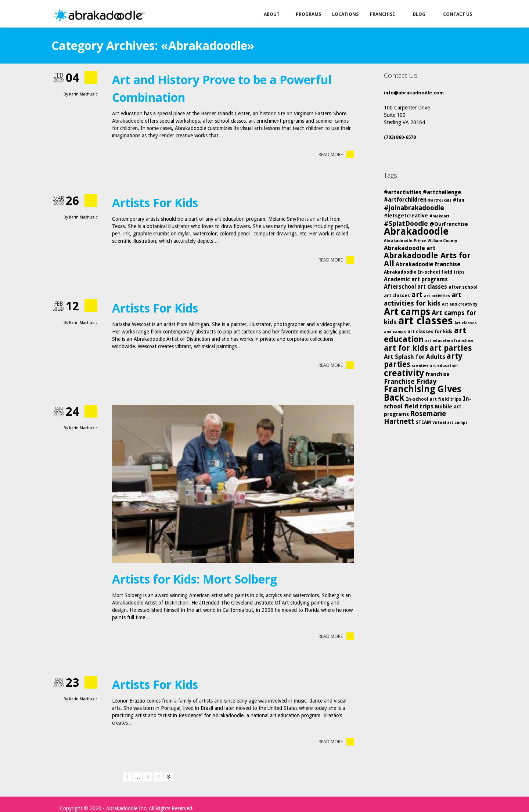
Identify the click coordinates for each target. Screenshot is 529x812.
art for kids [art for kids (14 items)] (406, 348)
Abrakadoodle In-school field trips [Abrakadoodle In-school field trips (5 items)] (424, 272)
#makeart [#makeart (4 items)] (440, 216)
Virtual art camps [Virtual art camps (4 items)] (450, 423)
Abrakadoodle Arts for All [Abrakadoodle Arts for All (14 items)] (427, 259)
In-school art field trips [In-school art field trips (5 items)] (434, 399)
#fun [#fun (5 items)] (459, 200)
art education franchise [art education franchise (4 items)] (449, 341)
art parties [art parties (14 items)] (451, 348)
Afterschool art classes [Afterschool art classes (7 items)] (415, 287)
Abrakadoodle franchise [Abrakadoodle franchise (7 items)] (428, 264)
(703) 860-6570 (400, 137)
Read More (336, 154)
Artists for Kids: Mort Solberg (195, 579)
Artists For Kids (155, 203)
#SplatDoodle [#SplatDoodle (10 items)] (406, 223)
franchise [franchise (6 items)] (438, 374)
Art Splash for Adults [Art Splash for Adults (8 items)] (415, 357)
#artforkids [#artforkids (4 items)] (440, 200)
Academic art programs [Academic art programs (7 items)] (416, 279)
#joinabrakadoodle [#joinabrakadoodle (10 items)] (414, 208)
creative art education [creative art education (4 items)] (435, 366)
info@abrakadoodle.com (414, 93)
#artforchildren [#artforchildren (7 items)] (405, 200)
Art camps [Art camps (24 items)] (407, 312)
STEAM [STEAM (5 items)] (423, 422)
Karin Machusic (83, 94)
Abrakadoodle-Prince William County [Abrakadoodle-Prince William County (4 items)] (421, 241)
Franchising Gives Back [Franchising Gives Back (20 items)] (422, 393)
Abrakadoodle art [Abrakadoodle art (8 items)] (410, 248)
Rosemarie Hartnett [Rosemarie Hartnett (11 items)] (415, 418)
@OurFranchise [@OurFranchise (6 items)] (449, 224)
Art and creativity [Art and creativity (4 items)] (460, 304)
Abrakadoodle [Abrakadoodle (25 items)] (416, 231)
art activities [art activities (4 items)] (437, 296)
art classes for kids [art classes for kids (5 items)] (430, 331)
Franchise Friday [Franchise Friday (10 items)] (410, 381)
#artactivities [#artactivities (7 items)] (403, 192)
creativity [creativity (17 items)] (404, 373)
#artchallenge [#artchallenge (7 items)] (442, 192)
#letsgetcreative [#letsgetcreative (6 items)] (406, 216)
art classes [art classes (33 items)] (426, 321)
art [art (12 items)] (417, 295)
